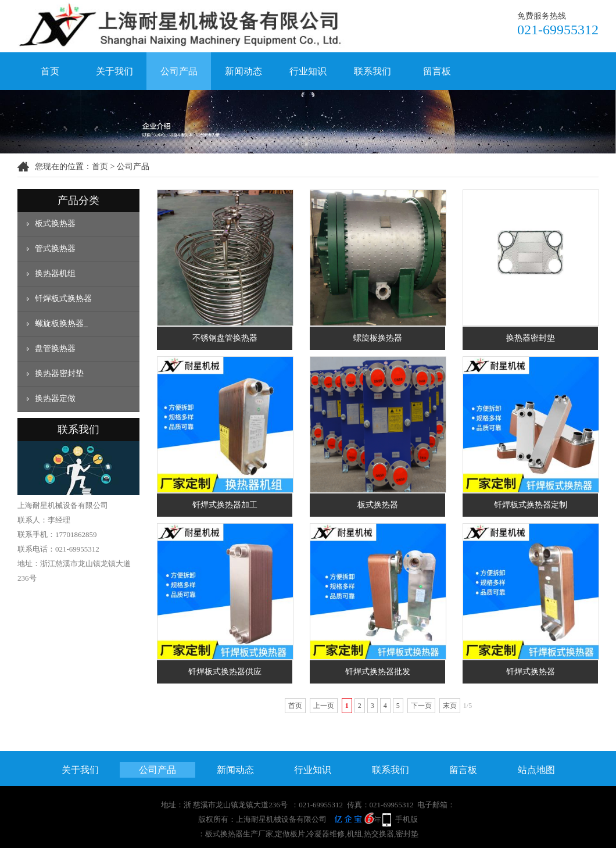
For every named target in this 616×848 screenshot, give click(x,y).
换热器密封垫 (59, 373)
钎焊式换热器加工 (225, 505)
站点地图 (536, 770)
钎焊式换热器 (531, 672)
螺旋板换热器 (378, 338)
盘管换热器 (55, 348)
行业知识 (308, 71)
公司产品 (179, 71)
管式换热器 (55, 248)
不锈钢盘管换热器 (225, 338)
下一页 (421, 706)
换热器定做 (55, 398)
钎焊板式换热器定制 (531, 505)
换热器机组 (55, 273)
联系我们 (373, 71)
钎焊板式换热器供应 (225, 672)
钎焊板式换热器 (63, 298)
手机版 (407, 819)
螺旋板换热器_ (61, 323)
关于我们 (114, 71)
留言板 (437, 71)
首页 (50, 71)
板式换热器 (55, 223)
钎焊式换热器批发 (378, 672)
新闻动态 (243, 71)
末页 (450, 706)
